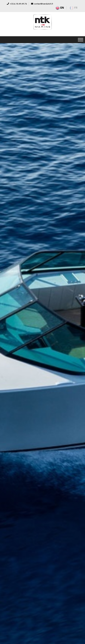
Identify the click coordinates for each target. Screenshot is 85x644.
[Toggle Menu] (81, 40)
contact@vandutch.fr (44, 4)
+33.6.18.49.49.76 (18, 4)
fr (74, 8)
